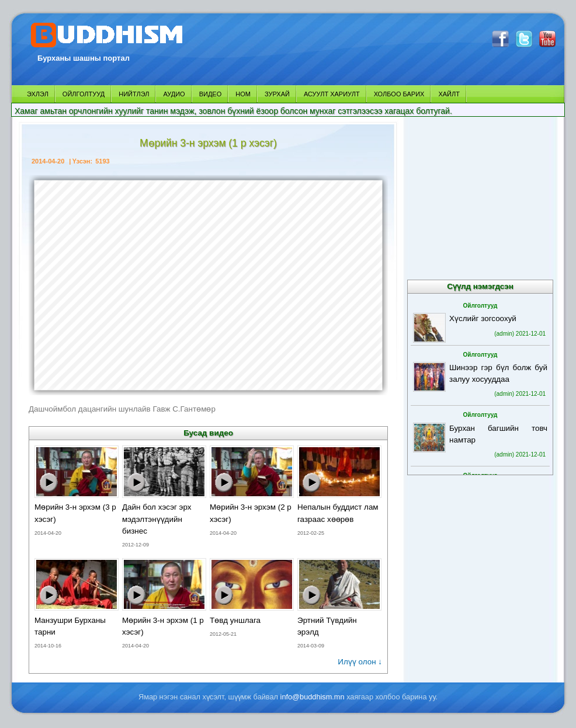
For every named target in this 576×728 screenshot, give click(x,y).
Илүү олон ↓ (360, 662)
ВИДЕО (211, 94)
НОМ (243, 94)
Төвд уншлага (235, 620)
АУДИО (174, 94)
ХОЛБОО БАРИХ (399, 94)
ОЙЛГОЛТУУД (84, 94)
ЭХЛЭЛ (38, 94)
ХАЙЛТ (449, 94)
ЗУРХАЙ (277, 94)
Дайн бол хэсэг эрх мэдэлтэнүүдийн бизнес (157, 519)
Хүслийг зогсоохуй (483, 318)
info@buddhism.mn (313, 697)
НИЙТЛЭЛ (134, 94)
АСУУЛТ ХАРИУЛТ (332, 94)
